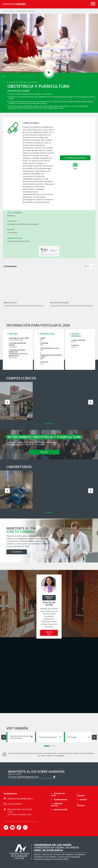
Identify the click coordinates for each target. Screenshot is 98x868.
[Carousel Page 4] (55, 746)
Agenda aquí (49, 633)
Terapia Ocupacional (50, 737)
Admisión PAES (61, 810)
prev (86, 266)
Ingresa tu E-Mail (14, 774)
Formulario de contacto (75, 158)
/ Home (5, 11)
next (93, 266)
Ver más (44, 452)
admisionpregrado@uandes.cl (20, 799)
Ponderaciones (61, 800)
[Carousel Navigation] (86, 266)
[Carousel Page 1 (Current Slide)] (48, 424)
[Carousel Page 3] (54, 424)
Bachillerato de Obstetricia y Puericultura (21, 737)
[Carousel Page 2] (52, 424)
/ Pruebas (11, 11)
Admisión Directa (57, 804)
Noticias (81, 806)
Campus (81, 795)
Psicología (79, 737)
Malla (75, 167)
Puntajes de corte (58, 794)
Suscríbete (17, 552)
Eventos (83, 800)
